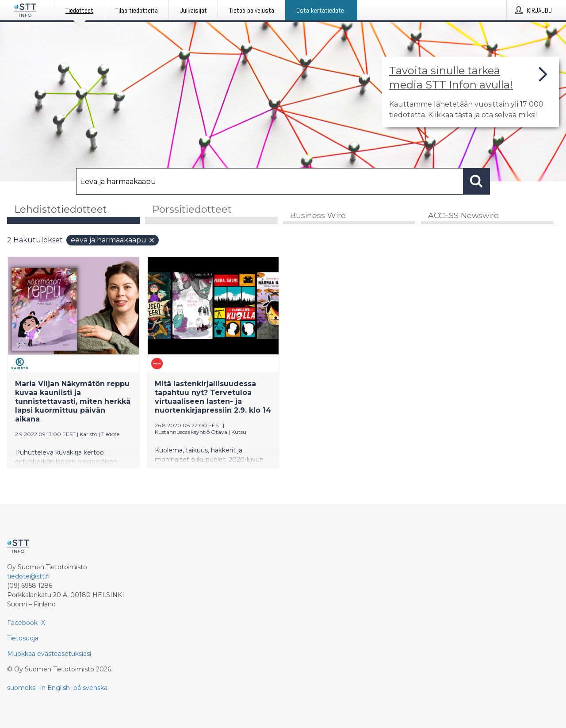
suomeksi (22, 688)
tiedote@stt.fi (29, 576)
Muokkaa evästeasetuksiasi (49, 654)
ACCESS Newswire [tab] (463, 215)
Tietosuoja (23, 638)
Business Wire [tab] (318, 215)
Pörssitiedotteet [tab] (192, 209)
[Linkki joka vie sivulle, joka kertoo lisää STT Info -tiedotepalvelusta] (470, 92)
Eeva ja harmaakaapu (113, 240)
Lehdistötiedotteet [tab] (61, 209)
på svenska (90, 688)
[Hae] (270, 181)
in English (55, 688)
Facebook (22, 623)
